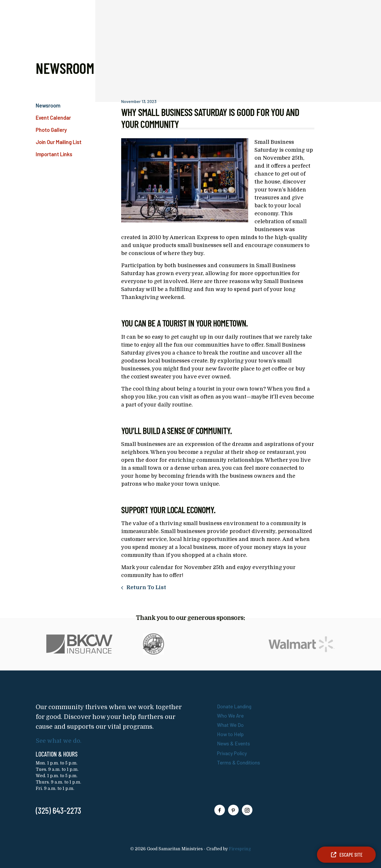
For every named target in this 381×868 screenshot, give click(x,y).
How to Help (231, 734)
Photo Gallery (51, 130)
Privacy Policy (233, 753)
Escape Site (346, 854)
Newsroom (48, 105)
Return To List (146, 587)
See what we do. (60, 741)
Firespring (240, 849)
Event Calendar (53, 118)
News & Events (234, 743)
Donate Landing (235, 706)
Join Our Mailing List (59, 142)
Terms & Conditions (239, 762)
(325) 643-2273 (58, 810)
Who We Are (231, 715)
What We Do (231, 725)
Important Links (54, 154)
